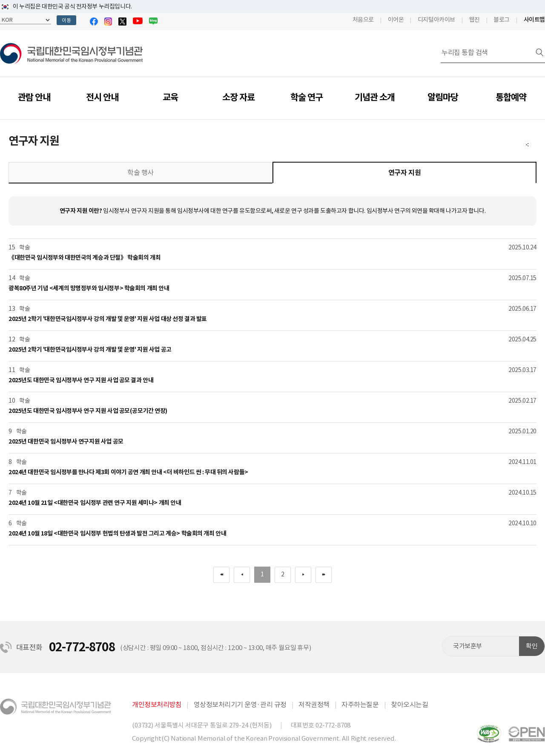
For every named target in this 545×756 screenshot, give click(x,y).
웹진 (475, 20)
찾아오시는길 (409, 704)
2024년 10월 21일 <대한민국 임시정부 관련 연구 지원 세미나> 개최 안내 (95, 503)
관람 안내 (34, 97)
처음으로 (363, 20)
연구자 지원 (404, 173)
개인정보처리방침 (157, 704)
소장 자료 (238, 97)
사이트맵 (534, 20)
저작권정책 (314, 704)
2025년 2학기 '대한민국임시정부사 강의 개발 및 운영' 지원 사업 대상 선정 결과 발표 (108, 319)
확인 (532, 646)
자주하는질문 (360, 704)
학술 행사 (141, 172)
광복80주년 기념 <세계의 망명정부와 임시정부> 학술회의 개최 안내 (89, 288)
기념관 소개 (375, 97)
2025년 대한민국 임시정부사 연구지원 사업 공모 (66, 441)
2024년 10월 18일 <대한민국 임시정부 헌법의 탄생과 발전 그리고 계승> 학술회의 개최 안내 (117, 533)
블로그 (153, 21)
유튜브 (138, 21)
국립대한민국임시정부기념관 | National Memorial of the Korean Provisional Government (71, 53)
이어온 (396, 20)
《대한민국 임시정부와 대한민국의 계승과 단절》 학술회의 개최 (85, 258)
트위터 (122, 21)
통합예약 (511, 97)
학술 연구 (307, 97)
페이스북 (94, 21)
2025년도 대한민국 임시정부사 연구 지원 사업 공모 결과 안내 (81, 380)
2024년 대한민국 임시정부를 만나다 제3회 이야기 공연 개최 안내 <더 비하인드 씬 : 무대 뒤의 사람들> (128, 472)
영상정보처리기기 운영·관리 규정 (240, 704)
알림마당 (443, 97)
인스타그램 (108, 21)
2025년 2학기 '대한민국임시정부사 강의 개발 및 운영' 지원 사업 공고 (90, 349)
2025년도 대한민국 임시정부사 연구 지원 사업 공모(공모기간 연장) (88, 411)
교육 (170, 97)
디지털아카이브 (436, 20)
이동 (66, 20)
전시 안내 (102, 97)
